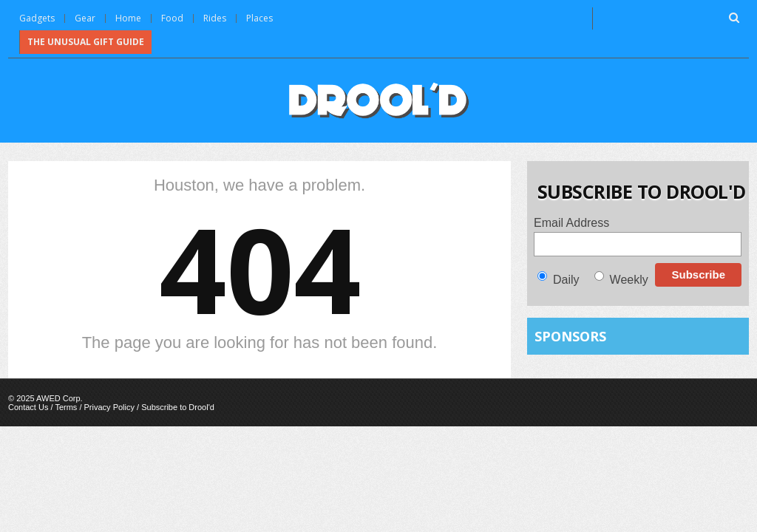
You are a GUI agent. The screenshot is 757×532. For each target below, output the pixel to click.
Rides (215, 18)
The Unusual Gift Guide (86, 42)
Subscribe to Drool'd (178, 407)
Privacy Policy (109, 407)
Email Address (571, 223)
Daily (566, 280)
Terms (66, 407)
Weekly (629, 280)
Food (172, 18)
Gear (85, 18)
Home (128, 18)
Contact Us (28, 407)
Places (259, 18)
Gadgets (37, 18)
